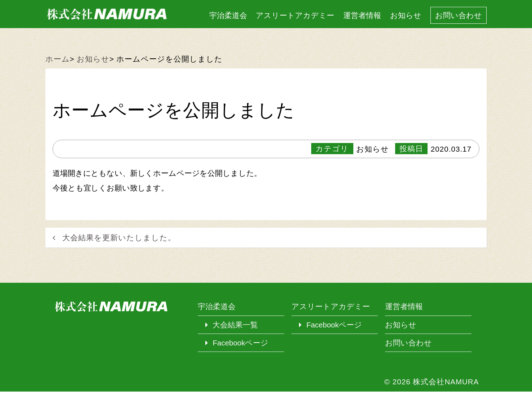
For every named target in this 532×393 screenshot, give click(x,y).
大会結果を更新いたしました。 (119, 238)
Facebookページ (241, 344)
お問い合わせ (458, 16)
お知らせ (405, 16)
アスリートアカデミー (294, 16)
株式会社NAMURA (446, 383)
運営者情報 (361, 16)
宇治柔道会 (227, 16)
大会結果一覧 (236, 326)
